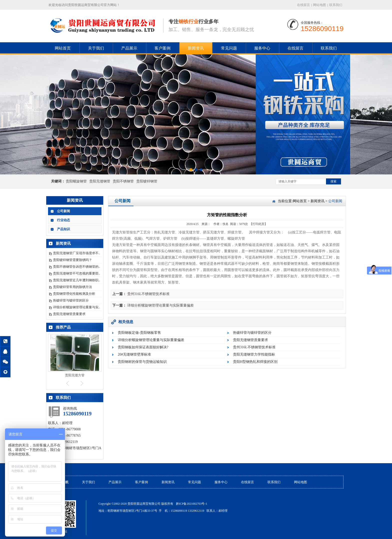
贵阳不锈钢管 (123, 181)
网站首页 (63, 48)
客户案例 (162, 48)
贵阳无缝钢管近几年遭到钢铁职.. (77, 280)
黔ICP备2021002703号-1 (192, 504)
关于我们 (96, 48)
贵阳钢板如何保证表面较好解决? (143, 347)
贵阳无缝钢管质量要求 (69, 314)
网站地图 (319, 5)
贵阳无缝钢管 (100, 181)
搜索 (333, 181)
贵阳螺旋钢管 (76, 181)
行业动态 (63, 220)
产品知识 (63, 229)
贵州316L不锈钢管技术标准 (148, 294)
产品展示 (129, 48)
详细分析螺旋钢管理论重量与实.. (77, 307)
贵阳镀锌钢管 (147, 181)
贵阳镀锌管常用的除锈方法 (72, 287)
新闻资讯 (196, 48)
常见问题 (229, 48)
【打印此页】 (258, 224)
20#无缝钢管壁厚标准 (134, 354)
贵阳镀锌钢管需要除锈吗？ (72, 260)
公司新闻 (63, 211)
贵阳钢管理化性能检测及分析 (74, 294)
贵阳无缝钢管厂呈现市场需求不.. (77, 253)
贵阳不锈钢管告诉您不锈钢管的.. (77, 267)
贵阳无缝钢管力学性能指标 (254, 354)
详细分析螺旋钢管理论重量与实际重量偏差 (160, 305)
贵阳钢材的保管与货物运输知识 (142, 362)
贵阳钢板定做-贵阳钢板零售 (139, 333)
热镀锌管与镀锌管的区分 (71, 300)
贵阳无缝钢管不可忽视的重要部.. (77, 273)
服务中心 (262, 48)
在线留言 (303, 5)
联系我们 (336, 5)
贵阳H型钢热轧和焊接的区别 (255, 362)
